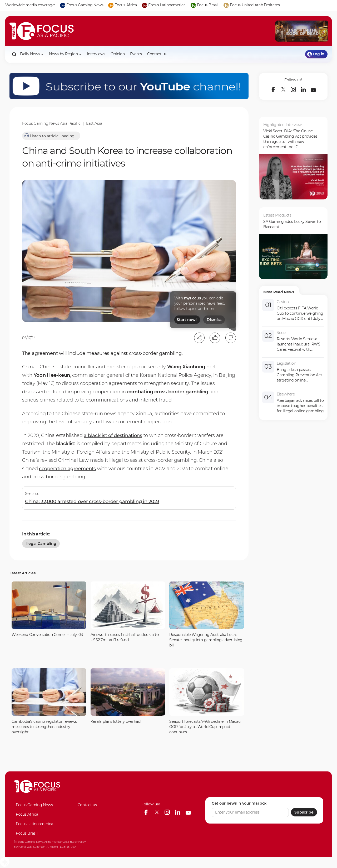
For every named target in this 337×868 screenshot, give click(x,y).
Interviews (96, 54)
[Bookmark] (231, 338)
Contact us (157, 54)
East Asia (94, 123)
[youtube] (313, 89)
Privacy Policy (77, 842)
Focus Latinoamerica (34, 824)
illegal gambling (41, 544)
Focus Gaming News (34, 805)
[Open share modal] (199, 338)
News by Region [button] (65, 54)
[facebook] (273, 89)
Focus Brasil (27, 833)
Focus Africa (27, 814)
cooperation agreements (67, 469)
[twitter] (283, 89)
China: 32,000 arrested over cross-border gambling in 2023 (92, 501)
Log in (316, 54)
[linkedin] (303, 89)
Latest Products (277, 215)
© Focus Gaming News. (29, 842)
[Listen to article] (51, 136)
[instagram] (293, 89)
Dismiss (214, 320)
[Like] (215, 338)
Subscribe (304, 812)
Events (136, 54)
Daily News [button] (32, 54)
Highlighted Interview (283, 125)
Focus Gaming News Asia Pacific (51, 123)
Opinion (118, 54)
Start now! (187, 320)
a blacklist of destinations (113, 435)
